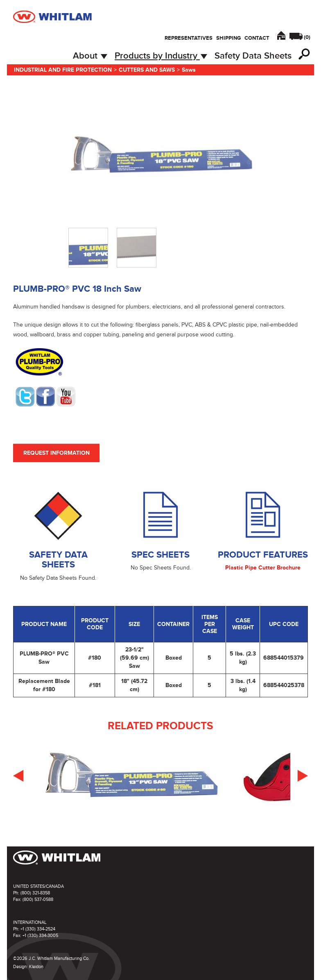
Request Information (57, 453)
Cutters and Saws (147, 70)
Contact (257, 38)
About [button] (90, 56)
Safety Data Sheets (253, 56)
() (307, 37)
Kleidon (36, 967)
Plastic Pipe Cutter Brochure (263, 568)
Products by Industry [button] (161, 56)
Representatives (189, 38)
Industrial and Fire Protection (63, 70)
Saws (189, 70)
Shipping (228, 38)
